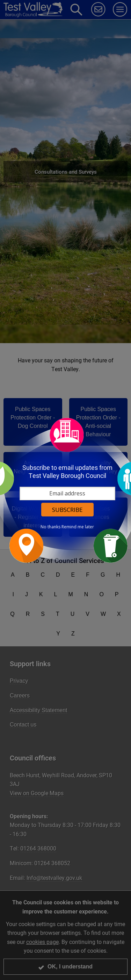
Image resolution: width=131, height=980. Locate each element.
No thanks (50, 527)
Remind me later (78, 527)
